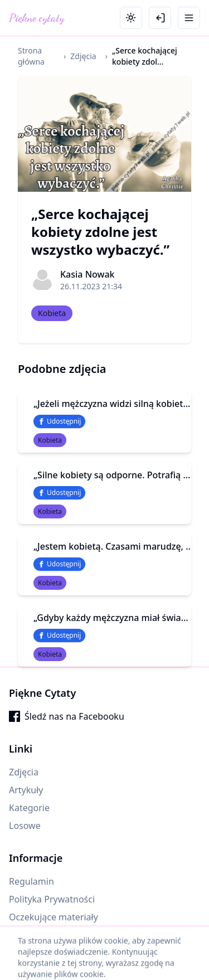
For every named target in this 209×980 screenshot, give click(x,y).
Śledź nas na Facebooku (67, 716)
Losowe (25, 826)
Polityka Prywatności (52, 899)
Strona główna (31, 56)
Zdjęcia (83, 56)
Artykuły (26, 790)
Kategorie (29, 808)
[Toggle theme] (131, 18)
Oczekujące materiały (54, 917)
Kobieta (52, 313)
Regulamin (31, 881)
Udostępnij (59, 421)
